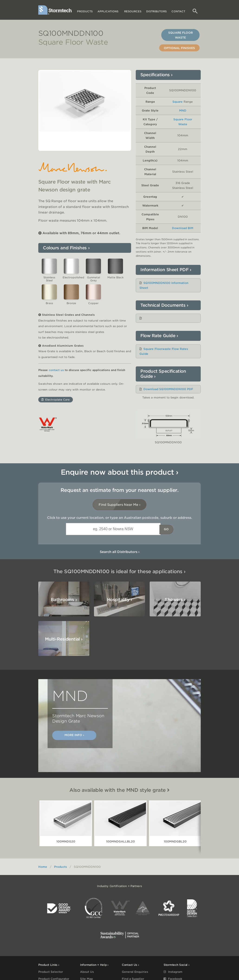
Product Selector (51, 972)
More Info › (74, 735)
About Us (87, 972)
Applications (108, 11)
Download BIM (183, 228)
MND (183, 110)
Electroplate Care (56, 403)
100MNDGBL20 (175, 841)
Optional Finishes (179, 48)
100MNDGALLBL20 (120, 841)
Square (178, 102)
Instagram (173, 972)
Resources (133, 11)
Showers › (175, 600)
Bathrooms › (64, 600)
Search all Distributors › (120, 552)
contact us (56, 374)
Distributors (156, 11)
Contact (178, 11)
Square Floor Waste (181, 35)
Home (43, 867)
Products (85, 11)
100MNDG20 (66, 841)
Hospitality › (119, 600)
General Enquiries (135, 972)
